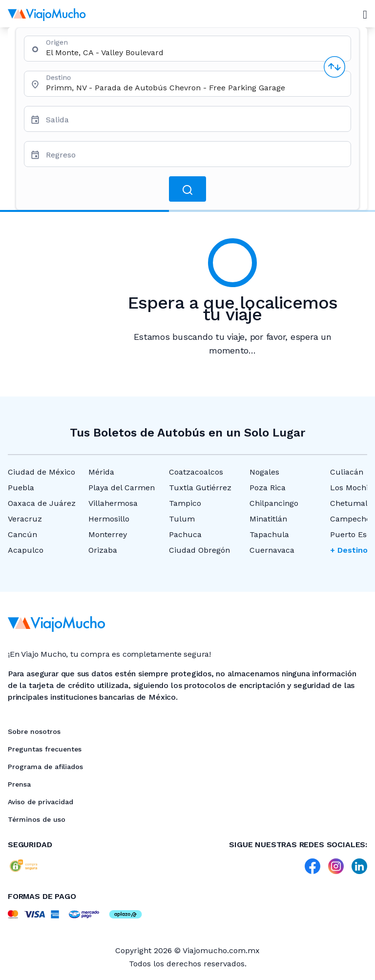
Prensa (19, 784)
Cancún (22, 534)
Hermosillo (109, 519)
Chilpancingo (274, 503)
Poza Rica (268, 488)
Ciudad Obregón (199, 550)
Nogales (264, 472)
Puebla (21, 488)
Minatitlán (268, 519)
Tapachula (269, 534)
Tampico (185, 503)
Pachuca (185, 534)
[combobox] (194, 52)
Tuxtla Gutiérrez (200, 488)
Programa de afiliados (45, 767)
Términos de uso (37, 819)
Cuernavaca (272, 550)
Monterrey (108, 534)
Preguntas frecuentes (45, 749)
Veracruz (25, 519)
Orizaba (103, 550)
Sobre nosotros (34, 731)
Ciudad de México (42, 472)
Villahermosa (113, 503)
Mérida (101, 472)
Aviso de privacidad (41, 802)
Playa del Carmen (122, 488)
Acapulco (26, 550)
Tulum (182, 519)
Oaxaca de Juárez (42, 503)
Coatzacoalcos (196, 472)
